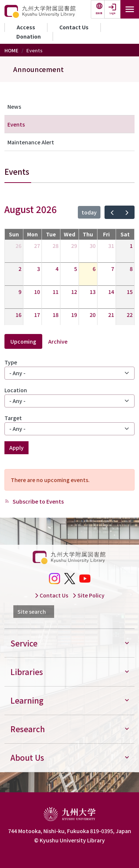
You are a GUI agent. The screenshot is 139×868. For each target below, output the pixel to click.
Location (16, 390)
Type (11, 362)
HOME (11, 50)
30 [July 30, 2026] (93, 246)
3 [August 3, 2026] (39, 269)
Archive (58, 341)
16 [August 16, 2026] (19, 315)
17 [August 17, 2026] (37, 315)
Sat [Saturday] (125, 234)
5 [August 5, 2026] (76, 269)
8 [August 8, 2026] (131, 269)
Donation (29, 36)
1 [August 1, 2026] (131, 246)
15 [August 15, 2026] (130, 292)
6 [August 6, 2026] (94, 269)
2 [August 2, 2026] (20, 269)
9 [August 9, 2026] (20, 292)
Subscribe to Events (38, 501)
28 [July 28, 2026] (56, 246)
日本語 (99, 13)
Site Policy (88, 595)
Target (13, 418)
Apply (16, 448)
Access (26, 27)
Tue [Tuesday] (51, 234)
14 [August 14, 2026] (111, 292)
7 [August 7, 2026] (113, 269)
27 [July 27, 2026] (37, 246)
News (14, 107)
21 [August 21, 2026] (111, 315)
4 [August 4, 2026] (57, 269)
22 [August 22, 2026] (130, 315)
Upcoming (23, 341)
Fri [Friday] (106, 234)
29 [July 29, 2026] (74, 246)
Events (16, 124)
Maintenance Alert (31, 142)
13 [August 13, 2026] (93, 292)
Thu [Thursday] (88, 234)
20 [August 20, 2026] (93, 315)
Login (112, 13)
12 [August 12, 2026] (74, 292)
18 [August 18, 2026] (56, 315)
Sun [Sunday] (14, 234)
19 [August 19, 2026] (74, 315)
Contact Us (74, 27)
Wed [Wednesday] (69, 234)
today (89, 212)
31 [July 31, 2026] (111, 246)
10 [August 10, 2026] (37, 292)
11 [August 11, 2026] (56, 292)
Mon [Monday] (32, 234)
